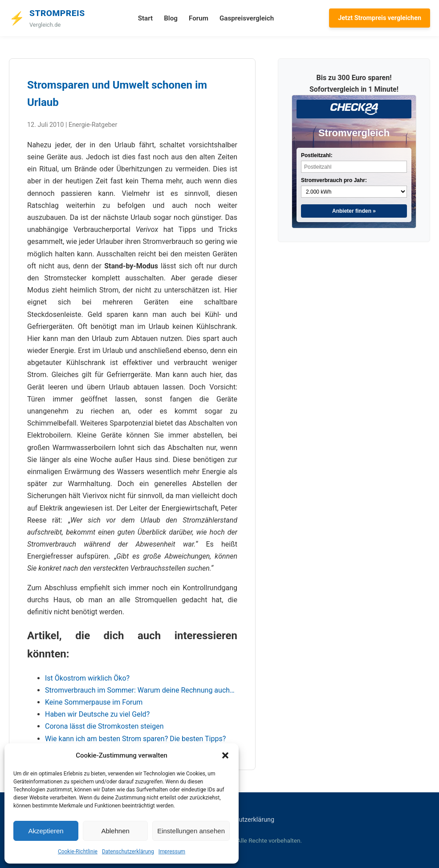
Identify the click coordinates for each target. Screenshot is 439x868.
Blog (171, 18)
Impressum (172, 852)
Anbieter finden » (354, 211)
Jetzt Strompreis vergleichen (380, 18)
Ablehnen (115, 831)
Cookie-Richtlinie (78, 852)
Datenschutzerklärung (128, 852)
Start (145, 18)
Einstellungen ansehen (191, 831)
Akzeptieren (46, 831)
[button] (225, 755)
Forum (199, 18)
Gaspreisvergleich (247, 18)
